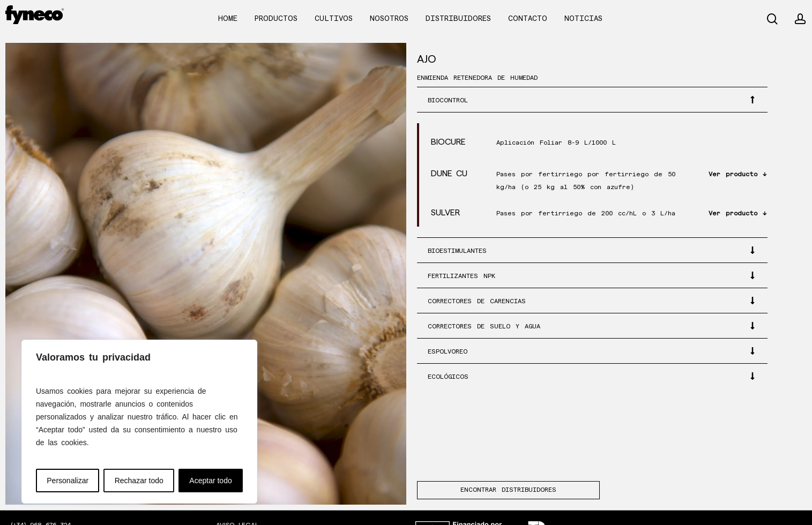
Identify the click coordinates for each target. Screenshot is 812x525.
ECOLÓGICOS (448, 377)
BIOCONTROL (448, 100)
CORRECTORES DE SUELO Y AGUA (484, 327)
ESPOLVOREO (448, 352)
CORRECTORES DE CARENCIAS (477, 301)
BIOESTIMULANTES (457, 251)
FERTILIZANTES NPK (461, 276)
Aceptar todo (210, 481)
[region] (139, 422)
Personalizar (68, 481)
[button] (593, 100)
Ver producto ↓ (737, 174)
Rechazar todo (139, 481)
